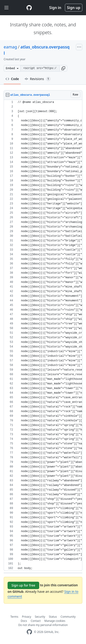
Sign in (55, 8)
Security (40, 617)
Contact (36, 621)
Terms (14, 617)
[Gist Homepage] (29, 8)
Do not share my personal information (43, 625)
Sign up (74, 8)
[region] (43, 335)
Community (68, 617)
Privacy (27, 617)
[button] (63, 68)
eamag (10, 47)
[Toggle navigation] (6, 8)
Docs (24, 621)
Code (12, 79)
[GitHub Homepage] (29, 632)
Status (53, 617)
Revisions (38, 79)
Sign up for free (23, 585)
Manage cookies (55, 621)
